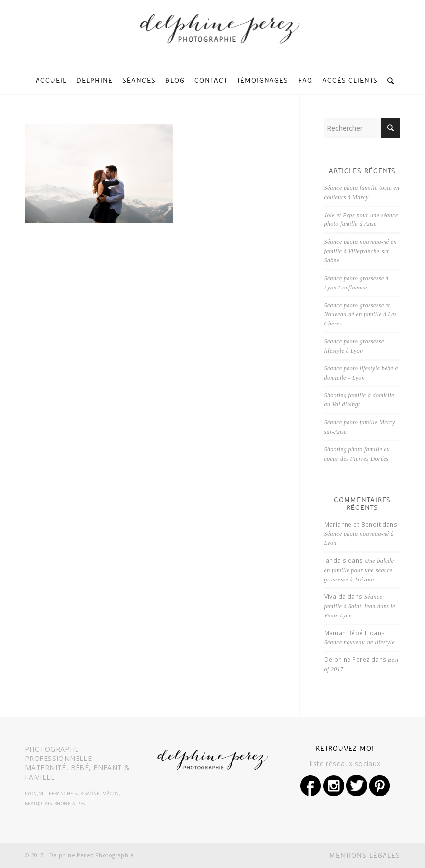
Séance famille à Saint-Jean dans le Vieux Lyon (360, 606)
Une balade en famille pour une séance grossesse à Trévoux (359, 570)
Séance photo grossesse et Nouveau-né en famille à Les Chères (361, 315)
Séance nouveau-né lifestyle (360, 642)
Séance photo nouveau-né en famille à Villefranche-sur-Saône (361, 251)
